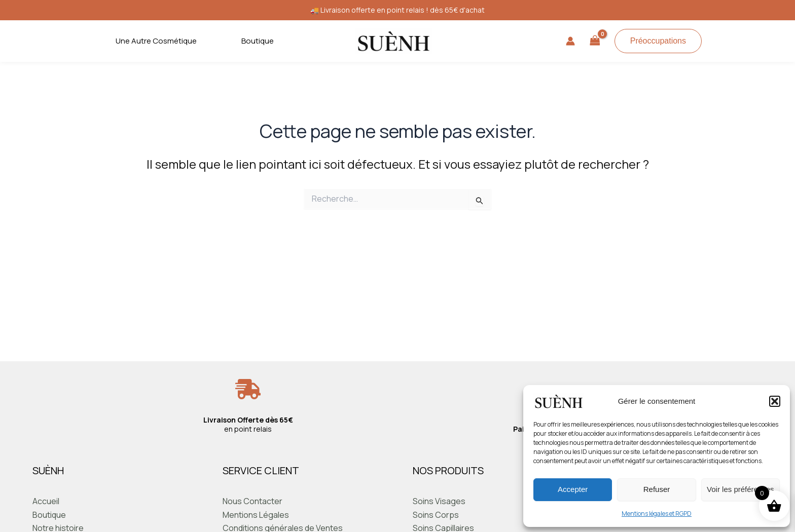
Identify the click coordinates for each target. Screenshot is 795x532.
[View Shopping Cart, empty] (595, 41)
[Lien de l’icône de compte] (570, 41)
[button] (775, 401)
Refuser (657, 489)
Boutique (258, 41)
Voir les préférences (740, 489)
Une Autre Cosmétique (156, 41)
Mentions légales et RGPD (657, 514)
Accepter (573, 489)
